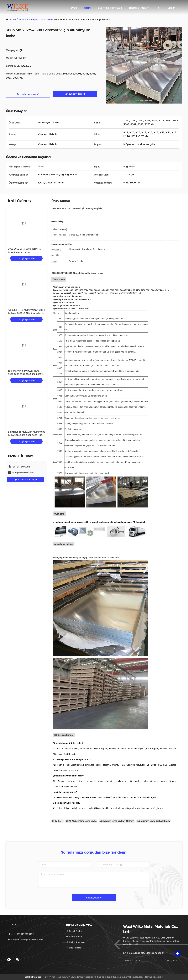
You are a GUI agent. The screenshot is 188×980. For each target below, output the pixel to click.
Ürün (87, 8)
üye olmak (173, 960)
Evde (74, 8)
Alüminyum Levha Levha (39, 20)
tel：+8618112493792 (21, 934)
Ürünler (21, 20)
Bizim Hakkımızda (110, 8)
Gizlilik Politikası (33, 977)
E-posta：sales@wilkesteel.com (26, 940)
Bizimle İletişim (139, 8)
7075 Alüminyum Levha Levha (81, 821)
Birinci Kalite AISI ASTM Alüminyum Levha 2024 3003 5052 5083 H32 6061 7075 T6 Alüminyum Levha (26, 435)
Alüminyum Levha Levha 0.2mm (153, 821)
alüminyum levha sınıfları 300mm (117, 821)
